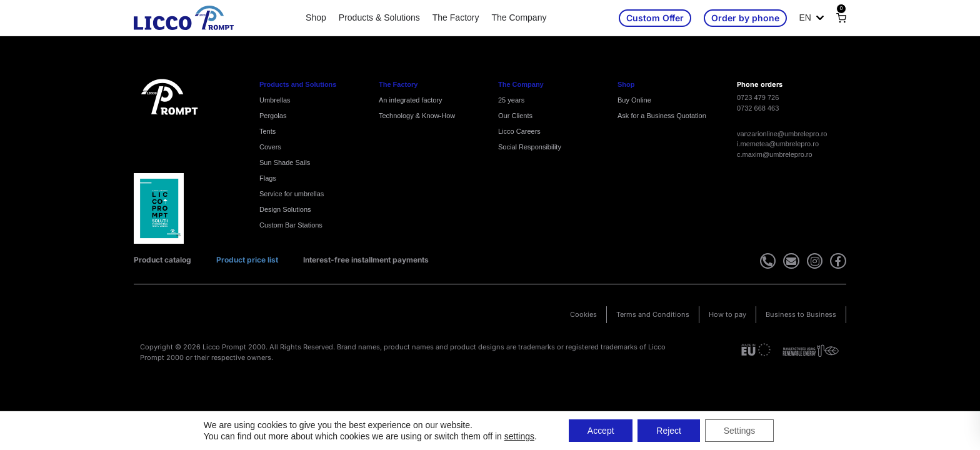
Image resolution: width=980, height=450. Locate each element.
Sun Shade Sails (285, 162)
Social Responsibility (530, 147)
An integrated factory (411, 100)
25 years (511, 100)
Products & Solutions (379, 17)
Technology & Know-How (417, 116)
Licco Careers (519, 131)
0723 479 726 (758, 97)
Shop (316, 17)
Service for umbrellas (292, 194)
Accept (601, 431)
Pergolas (273, 116)
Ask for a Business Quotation (662, 116)
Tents (267, 131)
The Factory (456, 17)
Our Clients (515, 116)
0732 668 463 (758, 108)
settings (519, 436)
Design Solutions (285, 209)
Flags (268, 178)
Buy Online (634, 100)
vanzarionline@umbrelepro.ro (782, 134)
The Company (519, 17)
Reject (669, 431)
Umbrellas (275, 100)
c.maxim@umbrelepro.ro (775, 154)
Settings (740, 431)
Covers (270, 147)
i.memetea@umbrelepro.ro (778, 144)
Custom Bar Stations (291, 225)
